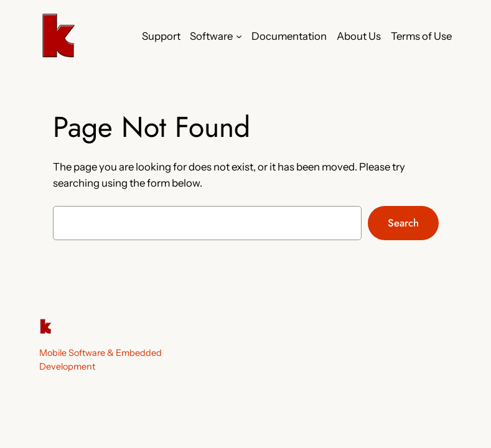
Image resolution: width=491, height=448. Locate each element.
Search (403, 223)
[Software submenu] (239, 36)
